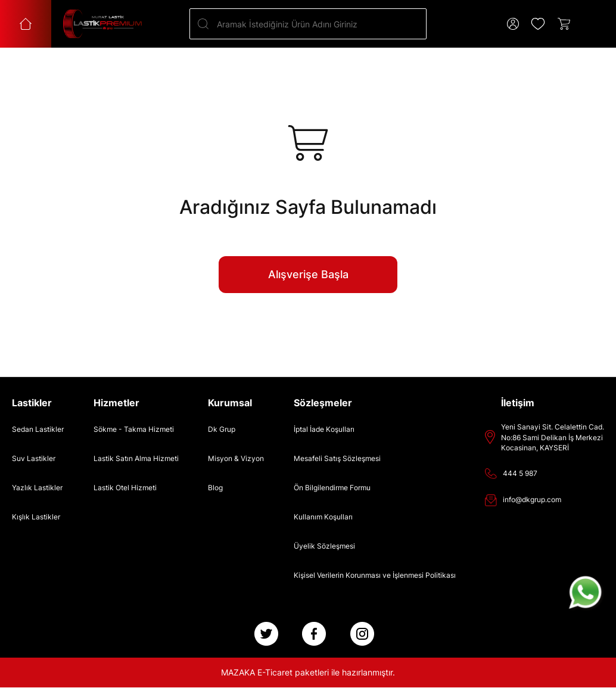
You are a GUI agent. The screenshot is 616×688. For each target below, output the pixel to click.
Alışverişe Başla (308, 274)
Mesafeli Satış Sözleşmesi (337, 458)
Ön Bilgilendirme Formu (332, 488)
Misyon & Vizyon (236, 458)
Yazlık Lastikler (37, 488)
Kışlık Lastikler (36, 517)
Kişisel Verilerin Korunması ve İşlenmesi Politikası (375, 575)
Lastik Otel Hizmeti (125, 488)
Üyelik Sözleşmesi (324, 546)
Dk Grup (222, 429)
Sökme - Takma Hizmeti (134, 429)
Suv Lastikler (34, 458)
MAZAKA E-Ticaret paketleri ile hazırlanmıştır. (308, 672)
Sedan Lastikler (38, 429)
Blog (215, 488)
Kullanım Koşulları (323, 517)
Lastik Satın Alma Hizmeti (136, 458)
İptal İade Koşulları (324, 429)
